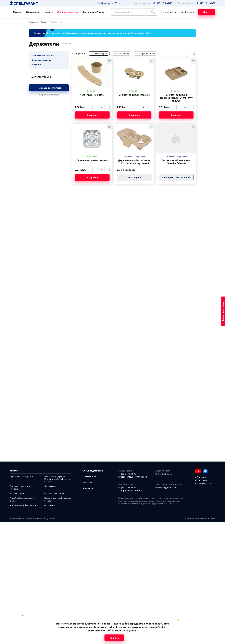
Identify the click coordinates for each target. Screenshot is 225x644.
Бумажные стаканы (42, 60)
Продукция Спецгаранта (21, 476)
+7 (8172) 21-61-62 (127, 488)
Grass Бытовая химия (54, 494)
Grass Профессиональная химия (22, 500)
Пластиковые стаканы (43, 56)
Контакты (88, 488)
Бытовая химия (17, 494)
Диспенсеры (50, 486)
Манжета (36, 64)
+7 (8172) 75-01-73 (164, 474)
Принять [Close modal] (114, 638)
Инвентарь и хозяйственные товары (58, 500)
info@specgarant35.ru (109, 3)
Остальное (49, 505)
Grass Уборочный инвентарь (23, 505)
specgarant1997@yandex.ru (133, 477)
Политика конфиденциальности (200, 519)
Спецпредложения (68, 12)
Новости (48, 12)
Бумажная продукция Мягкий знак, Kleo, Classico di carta (57, 479)
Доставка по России (93, 12)
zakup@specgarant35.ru (131, 491)
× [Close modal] (178, 620)
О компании (33, 12)
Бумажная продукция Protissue (20, 488)
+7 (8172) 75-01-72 (127, 474)
